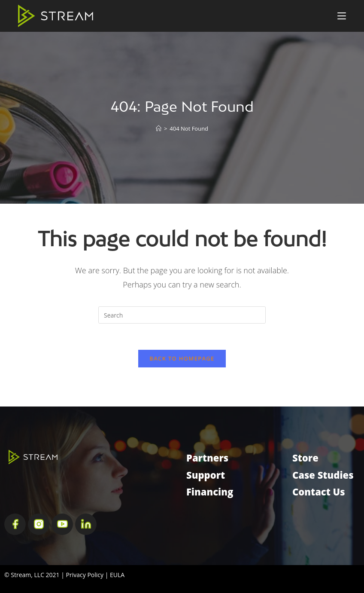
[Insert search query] (182, 315)
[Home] (159, 128)
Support (206, 475)
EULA (117, 575)
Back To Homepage (182, 358)
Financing (210, 492)
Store (305, 458)
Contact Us (319, 492)
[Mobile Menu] (342, 16)
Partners (207, 458)
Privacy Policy (85, 575)
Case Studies (323, 475)
